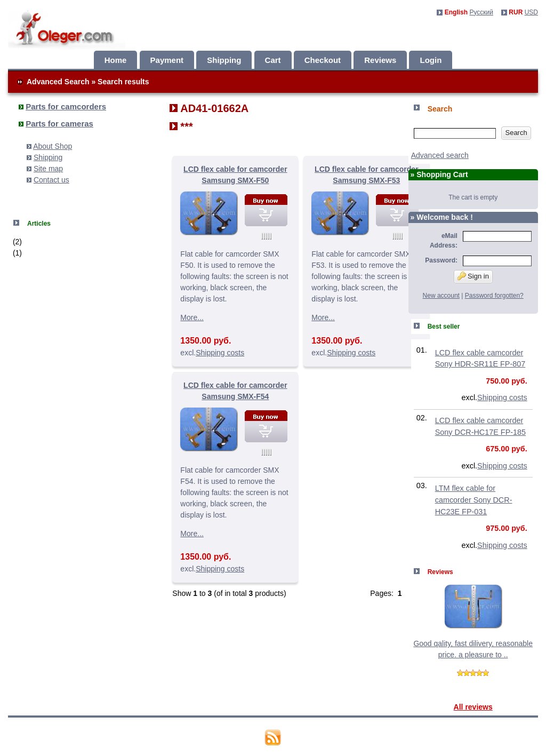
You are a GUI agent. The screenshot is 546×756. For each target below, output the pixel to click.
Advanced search (440, 155)
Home (116, 60)
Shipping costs (220, 353)
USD (531, 12)
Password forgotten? (494, 296)
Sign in (473, 276)
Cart (273, 60)
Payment (167, 60)
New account (441, 296)
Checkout (323, 60)
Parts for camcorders (66, 106)
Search (516, 133)
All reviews (473, 707)
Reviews (380, 60)
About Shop (53, 146)
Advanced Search (58, 82)
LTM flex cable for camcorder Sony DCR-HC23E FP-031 (474, 500)
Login (431, 60)
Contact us (51, 180)
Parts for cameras (59, 124)
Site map (48, 169)
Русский (481, 12)
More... (192, 317)
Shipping (224, 60)
